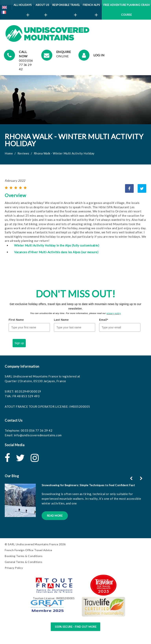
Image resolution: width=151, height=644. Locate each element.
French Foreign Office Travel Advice (29, 550)
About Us (42, 7)
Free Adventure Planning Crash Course (127, 10)
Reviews (23, 153)
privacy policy (114, 313)
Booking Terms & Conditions (24, 556)
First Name (16, 320)
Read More (55, 516)
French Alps (91, 7)
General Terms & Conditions (23, 562)
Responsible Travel (66, 7)
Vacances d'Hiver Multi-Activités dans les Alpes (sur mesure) (56, 252)
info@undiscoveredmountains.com (38, 435)
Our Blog (12, 476)
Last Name (61, 320)
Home (9, 153)
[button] (142, 478)
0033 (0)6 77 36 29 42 (37, 430)
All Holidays (23, 7)
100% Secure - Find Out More (76, 627)
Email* (104, 320)
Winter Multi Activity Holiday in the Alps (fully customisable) (57, 245)
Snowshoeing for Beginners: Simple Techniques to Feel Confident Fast (88, 485)
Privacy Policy (14, 568)
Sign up (19, 343)
